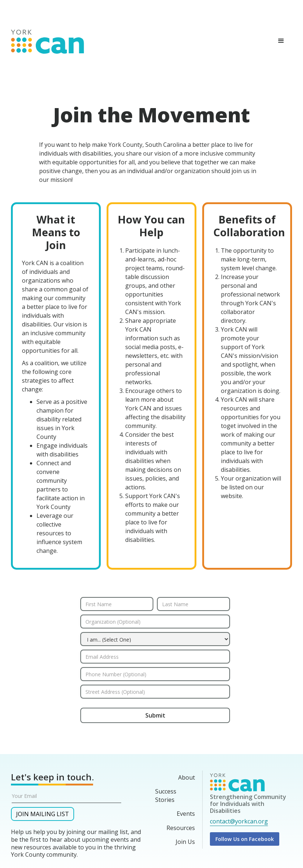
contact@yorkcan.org (239, 821)
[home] (47, 40)
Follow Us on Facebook (245, 839)
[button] (281, 41)
